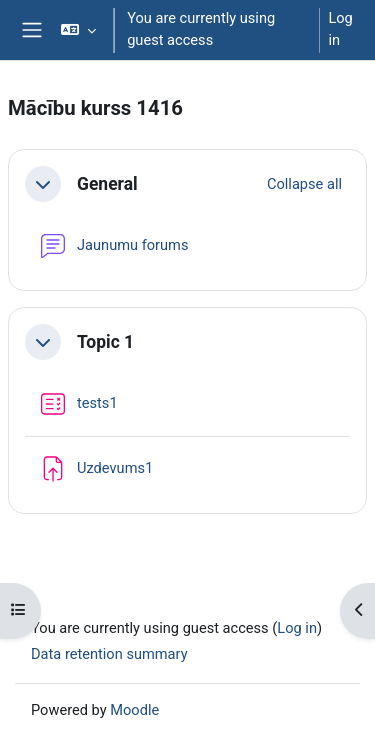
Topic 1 (105, 342)
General (107, 184)
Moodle (134, 710)
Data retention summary (109, 654)
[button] (78, 30)
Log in (340, 29)
